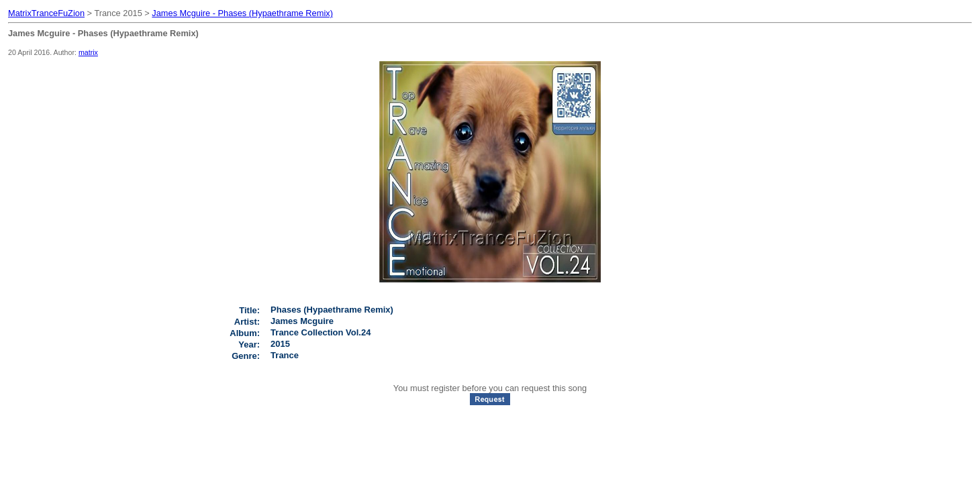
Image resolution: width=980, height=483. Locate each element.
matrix (88, 52)
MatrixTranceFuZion (46, 13)
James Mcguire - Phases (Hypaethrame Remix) (242, 13)
